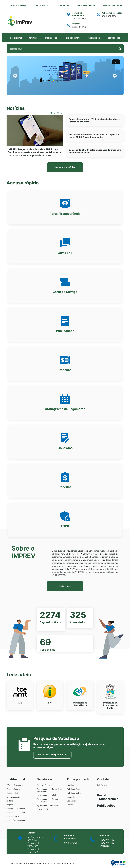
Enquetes (71, 805)
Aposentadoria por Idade (47, 795)
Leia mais (65, 586)
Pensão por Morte (44, 809)
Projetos (10, 805)
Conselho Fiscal (13, 816)
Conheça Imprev (13, 789)
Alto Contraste (47, 6)
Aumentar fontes (25, 6)
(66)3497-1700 (107, 840)
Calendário (71, 801)
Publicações (51, 38)
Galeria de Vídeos (74, 793)
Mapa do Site (69, 6)
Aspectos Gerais (43, 785)
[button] (15, 76)
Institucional (16, 38)
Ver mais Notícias (65, 167)
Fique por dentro (72, 38)
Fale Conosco (114, 38)
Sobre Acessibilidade (113, 6)
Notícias (70, 785)
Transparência (93, 38)
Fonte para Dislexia (91, 6)
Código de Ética (13, 793)
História (10, 801)
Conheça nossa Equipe (16, 809)
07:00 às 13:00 (70, 843)
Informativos (72, 797)
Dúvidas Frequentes (15, 785)
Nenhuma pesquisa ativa (52, 755)
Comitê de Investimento (16, 820)
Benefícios (34, 38)
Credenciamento (13, 797)
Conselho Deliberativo (16, 813)
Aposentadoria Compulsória (48, 805)
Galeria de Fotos (74, 789)
